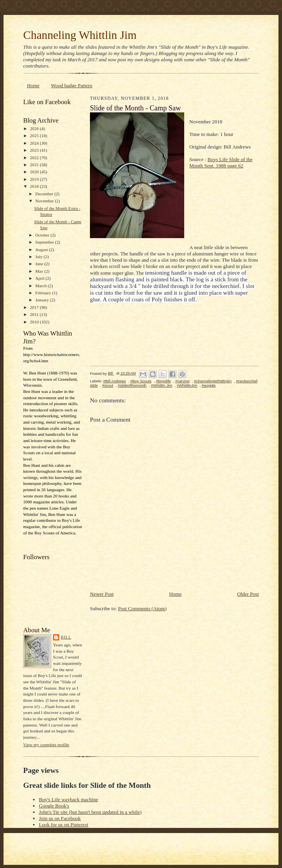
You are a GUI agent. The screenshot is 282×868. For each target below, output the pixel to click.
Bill (66, 637)
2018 (35, 186)
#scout (108, 385)
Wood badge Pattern (72, 85)
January (43, 300)
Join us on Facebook (60, 818)
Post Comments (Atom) (143, 608)
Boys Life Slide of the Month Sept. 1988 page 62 (221, 162)
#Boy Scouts (141, 381)
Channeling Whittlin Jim (80, 35)
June (40, 264)
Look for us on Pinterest (64, 825)
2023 (35, 150)
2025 (35, 136)
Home (33, 85)
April (40, 278)
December (45, 194)
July (39, 257)
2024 (35, 143)
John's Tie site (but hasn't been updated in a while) (90, 812)
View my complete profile (46, 745)
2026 (35, 128)
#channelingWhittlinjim (213, 381)
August (42, 250)
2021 (35, 165)
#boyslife (163, 381)
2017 (35, 307)
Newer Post (102, 594)
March (42, 286)
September (45, 242)
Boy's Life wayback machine (69, 799)
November (45, 201)
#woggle (209, 385)
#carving (182, 381)
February (44, 293)
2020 (35, 172)
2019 (35, 179)
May (40, 271)
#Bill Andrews (115, 381)
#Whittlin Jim (161, 385)
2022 (35, 158)
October (43, 235)
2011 (35, 314)
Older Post (248, 594)
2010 (35, 322)
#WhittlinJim (187, 385)
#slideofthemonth (132, 385)
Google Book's (54, 806)
